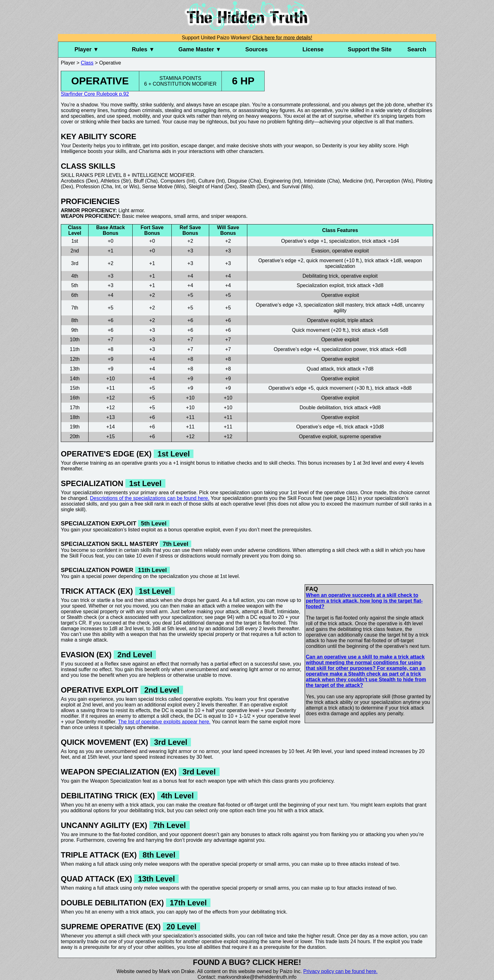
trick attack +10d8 (364, 427)
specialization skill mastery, (334, 305)
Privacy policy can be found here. (341, 971)
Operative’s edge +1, (304, 241)
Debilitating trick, (321, 276)
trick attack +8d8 (393, 388)
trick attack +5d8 (370, 330)
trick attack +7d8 (355, 369)
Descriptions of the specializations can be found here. (150, 498)
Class (87, 63)
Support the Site (370, 49)
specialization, (345, 241)
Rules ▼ (143, 49)
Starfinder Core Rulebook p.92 (95, 94)
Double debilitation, (321, 408)
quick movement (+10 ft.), (335, 261)
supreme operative (361, 436)
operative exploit (350, 251)
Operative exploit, (327, 320)
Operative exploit (340, 295)
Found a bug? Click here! (247, 962)
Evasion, (321, 251)
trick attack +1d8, (384, 261)
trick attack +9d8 (362, 408)
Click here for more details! (282, 38)
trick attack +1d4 (381, 241)
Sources (256, 49)
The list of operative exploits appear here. (164, 722)
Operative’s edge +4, (297, 349)
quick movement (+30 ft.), (345, 388)
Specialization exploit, (321, 285)
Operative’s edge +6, (319, 427)
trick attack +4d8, (385, 305)
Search (417, 49)
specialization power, (345, 349)
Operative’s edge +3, (279, 305)
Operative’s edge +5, (292, 388)
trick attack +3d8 (365, 285)
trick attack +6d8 (388, 349)
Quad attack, (321, 369)
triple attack (360, 320)
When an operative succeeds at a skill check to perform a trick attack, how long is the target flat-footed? (364, 601)
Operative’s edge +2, (282, 261)
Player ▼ (86, 49)
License (313, 49)
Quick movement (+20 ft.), (321, 330)
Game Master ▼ (200, 49)
